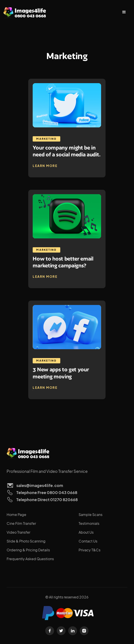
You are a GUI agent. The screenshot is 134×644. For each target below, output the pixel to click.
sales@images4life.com (40, 485)
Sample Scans (91, 515)
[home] (25, 12)
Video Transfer (18, 532)
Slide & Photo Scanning (26, 541)
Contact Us (88, 541)
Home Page (16, 515)
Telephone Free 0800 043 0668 (47, 492)
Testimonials (89, 523)
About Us (86, 532)
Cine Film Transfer (21, 523)
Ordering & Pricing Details (28, 550)
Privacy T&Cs (90, 550)
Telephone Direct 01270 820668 (47, 499)
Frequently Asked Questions (30, 559)
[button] (124, 12)
